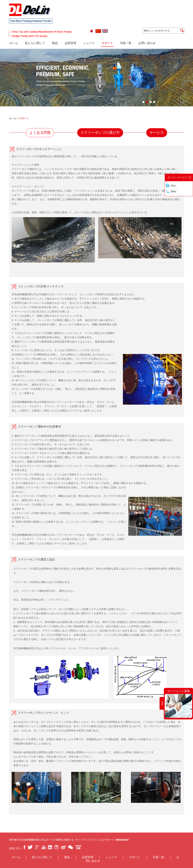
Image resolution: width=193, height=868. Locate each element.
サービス (157, 133)
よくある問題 (40, 133)
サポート (107, 43)
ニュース (89, 43)
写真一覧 (126, 43)
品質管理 (70, 43)
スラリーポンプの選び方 (100, 133)
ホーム (14, 43)
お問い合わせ (147, 43)
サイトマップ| (84, 840)
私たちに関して (35, 43)
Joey (173, 185)
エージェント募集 (179, 691)
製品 (55, 43)
